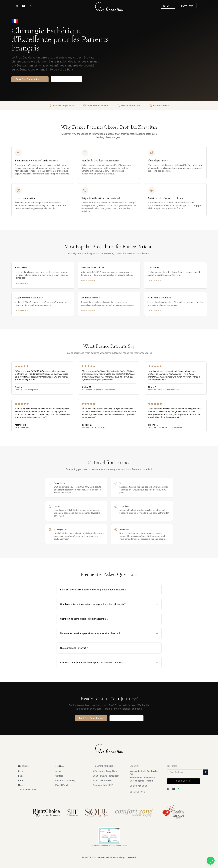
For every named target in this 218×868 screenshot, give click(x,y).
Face (21, 771)
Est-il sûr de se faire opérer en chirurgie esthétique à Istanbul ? (109, 590)
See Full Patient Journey (126, 718)
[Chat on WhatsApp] (211, 861)
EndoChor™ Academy (65, 780)
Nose (21, 785)
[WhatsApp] (31, 6)
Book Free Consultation (30, 79)
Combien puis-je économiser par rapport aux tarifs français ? (109, 604)
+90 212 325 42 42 (139, 786)
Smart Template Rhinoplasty (106, 776)
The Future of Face (27, 790)
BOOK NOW (187, 6)
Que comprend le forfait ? (109, 648)
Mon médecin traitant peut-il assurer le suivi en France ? (109, 633)
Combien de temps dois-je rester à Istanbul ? (109, 619)
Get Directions (139, 792)
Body (21, 776)
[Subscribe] (205, 772)
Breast (21, 780)
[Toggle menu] (202, 6)
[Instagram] (16, 6)
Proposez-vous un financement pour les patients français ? (109, 663)
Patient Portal (62, 785)
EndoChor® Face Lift (102, 781)
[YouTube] (24, 6)
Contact (59, 776)
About (58, 771)
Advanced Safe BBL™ (103, 785)
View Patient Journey (66, 79)
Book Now (183, 781)
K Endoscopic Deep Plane (105, 771)
